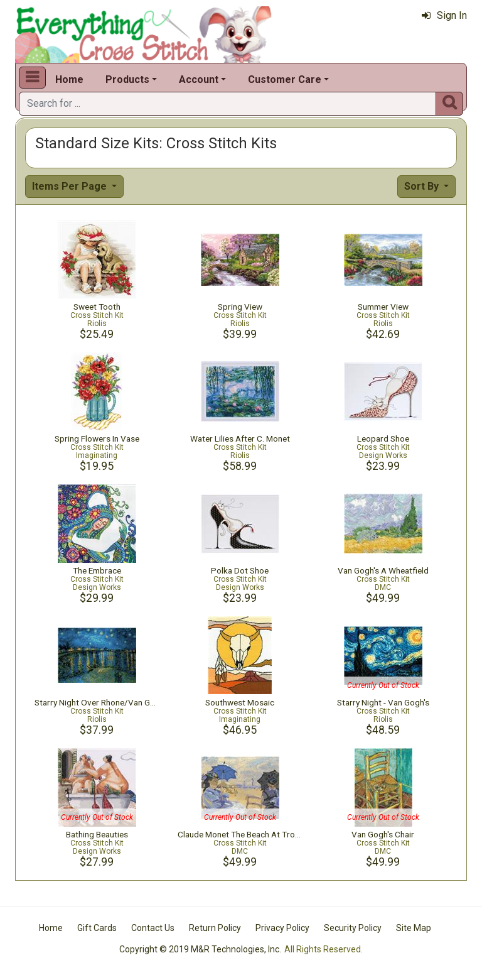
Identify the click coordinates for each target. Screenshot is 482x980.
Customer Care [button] (285, 79)
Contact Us (153, 928)
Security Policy (353, 928)
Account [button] (199, 79)
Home (69, 79)
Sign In (444, 15)
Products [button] (127, 79)
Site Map (414, 928)
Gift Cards (97, 928)
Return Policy (215, 928)
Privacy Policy (282, 928)
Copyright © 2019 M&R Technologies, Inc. (200, 949)
